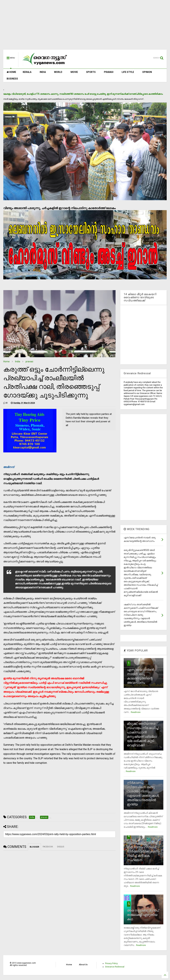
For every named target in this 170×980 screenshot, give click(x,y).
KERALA (27, 72)
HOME (11, 72)
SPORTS (91, 72)
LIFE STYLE (128, 72)
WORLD (58, 72)
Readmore (136, 712)
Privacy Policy (111, 963)
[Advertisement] (85, 26)
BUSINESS (12, 79)
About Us (83, 965)
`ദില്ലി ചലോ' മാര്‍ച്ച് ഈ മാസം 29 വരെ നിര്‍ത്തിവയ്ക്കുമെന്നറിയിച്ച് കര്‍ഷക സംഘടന (143, 851)
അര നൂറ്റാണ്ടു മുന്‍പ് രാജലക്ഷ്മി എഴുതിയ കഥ (143, 915)
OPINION (147, 72)
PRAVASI (109, 72)
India (18, 361)
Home (6, 361)
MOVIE (74, 72)
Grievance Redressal (115, 967)
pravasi (29, 361)
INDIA (43, 72)
